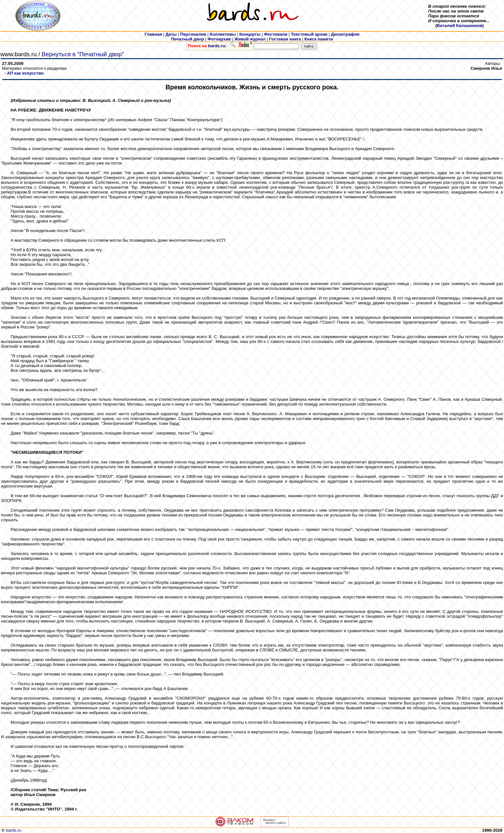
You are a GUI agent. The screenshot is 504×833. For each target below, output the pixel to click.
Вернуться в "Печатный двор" (83, 54)
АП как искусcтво (25, 73)
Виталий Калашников (460, 26)
